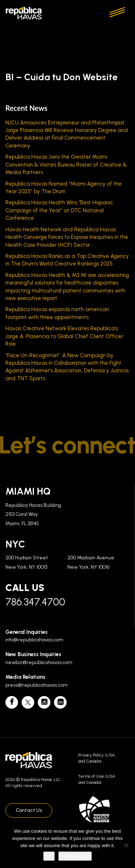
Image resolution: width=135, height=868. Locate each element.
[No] (126, 845)
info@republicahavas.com (34, 640)
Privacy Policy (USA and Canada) (96, 758)
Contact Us (29, 810)
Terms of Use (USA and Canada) (97, 779)
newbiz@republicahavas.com (39, 662)
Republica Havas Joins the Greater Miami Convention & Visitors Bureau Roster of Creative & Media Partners (66, 165)
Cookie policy (75, 856)
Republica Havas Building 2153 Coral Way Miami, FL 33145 (33, 514)
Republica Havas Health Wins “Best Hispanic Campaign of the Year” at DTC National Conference (59, 210)
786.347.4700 (35, 602)
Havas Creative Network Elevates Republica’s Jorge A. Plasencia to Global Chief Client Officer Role (64, 336)
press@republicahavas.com (37, 685)
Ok (49, 856)
